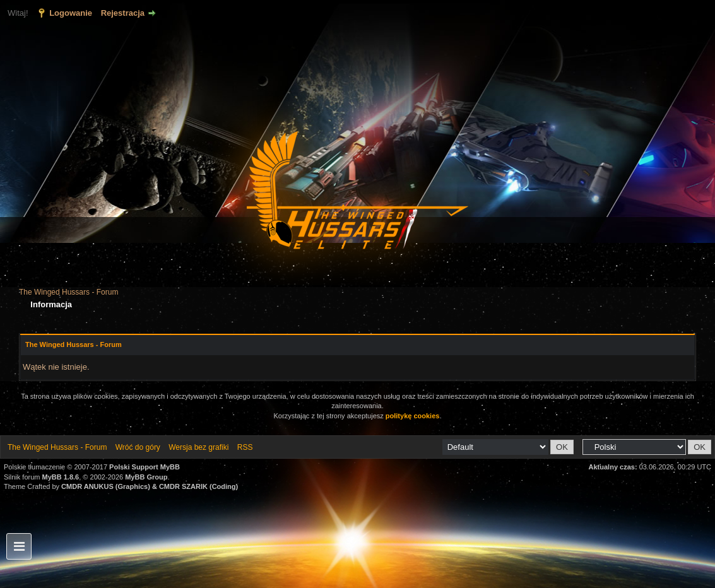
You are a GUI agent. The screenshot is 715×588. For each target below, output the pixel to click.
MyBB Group (146, 477)
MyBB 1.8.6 (61, 477)
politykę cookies (413, 416)
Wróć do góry (138, 447)
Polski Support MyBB (145, 467)
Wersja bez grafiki (198, 447)
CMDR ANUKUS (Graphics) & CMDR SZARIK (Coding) (150, 486)
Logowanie (71, 13)
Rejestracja (123, 13)
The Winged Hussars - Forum (68, 292)
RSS (245, 447)
